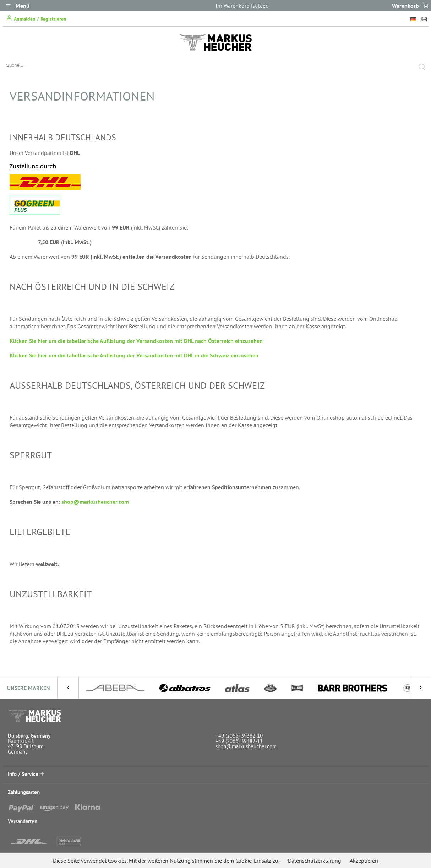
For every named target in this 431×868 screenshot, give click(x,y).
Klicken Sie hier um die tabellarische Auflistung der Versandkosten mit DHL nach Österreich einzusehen (136, 341)
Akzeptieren (364, 861)
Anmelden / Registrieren (36, 18)
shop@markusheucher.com (95, 502)
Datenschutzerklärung (315, 861)
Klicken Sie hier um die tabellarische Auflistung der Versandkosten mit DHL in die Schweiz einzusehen (134, 355)
